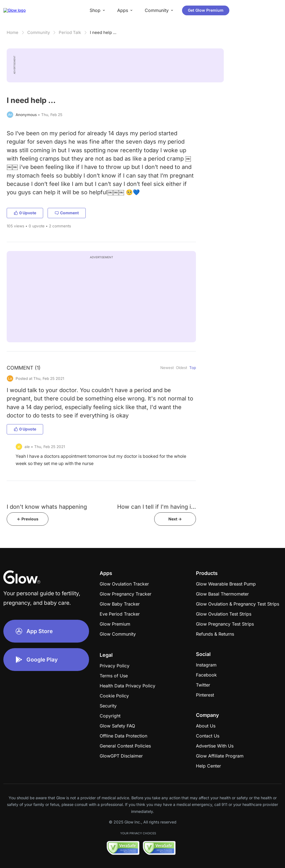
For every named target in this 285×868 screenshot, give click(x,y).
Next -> (175, 519)
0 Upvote (25, 213)
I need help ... (103, 32)
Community (39, 32)
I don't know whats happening (47, 507)
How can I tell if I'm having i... (157, 507)
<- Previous (28, 519)
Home (13, 32)
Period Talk (70, 32)
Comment (67, 213)
